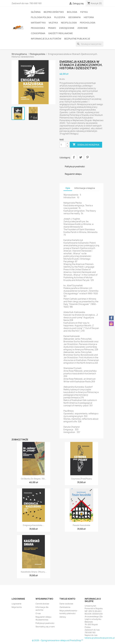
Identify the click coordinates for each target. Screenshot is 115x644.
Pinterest (87, 157)
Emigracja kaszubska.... (34, 525)
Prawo (52, 28)
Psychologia (88, 23)
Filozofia (60, 17)
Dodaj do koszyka (86, 145)
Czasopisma (38, 33)
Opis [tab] (68, 188)
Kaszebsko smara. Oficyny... (34, 572)
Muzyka (53, 23)
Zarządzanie (67, 28)
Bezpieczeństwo (54, 12)
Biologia (72, 12)
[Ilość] (63, 145)
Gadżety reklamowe (61, 33)
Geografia (74, 17)
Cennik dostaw (42, 604)
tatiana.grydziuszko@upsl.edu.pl (100, 638)
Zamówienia (65, 607)
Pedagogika (38, 28)
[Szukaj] (90, 44)
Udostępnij (74, 157)
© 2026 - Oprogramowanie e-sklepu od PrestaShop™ (57, 640)
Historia (89, 17)
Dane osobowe (66, 604)
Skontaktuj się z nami (45, 627)
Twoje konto (67, 599)
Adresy (63, 617)
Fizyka (84, 12)
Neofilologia (69, 23)
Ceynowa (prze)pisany (81, 479)
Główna (36, 12)
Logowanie (17, 604)
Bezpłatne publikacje (77, 39)
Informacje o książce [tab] (85, 188)
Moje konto (17, 607)
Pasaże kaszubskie (82, 525)
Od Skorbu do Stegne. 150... (34, 479)
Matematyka (38, 23)
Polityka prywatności (45, 623)
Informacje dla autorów (46, 39)
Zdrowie (83, 28)
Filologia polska (41, 17)
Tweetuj (81, 157)
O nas (38, 613)
